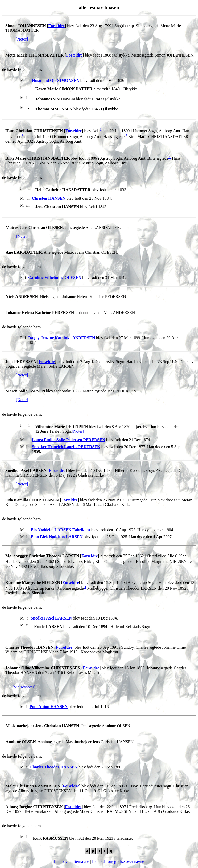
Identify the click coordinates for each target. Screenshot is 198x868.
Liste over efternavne (72, 861)
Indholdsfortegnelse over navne (118, 861)
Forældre (56, 26)
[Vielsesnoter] (24, 687)
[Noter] (22, 39)
